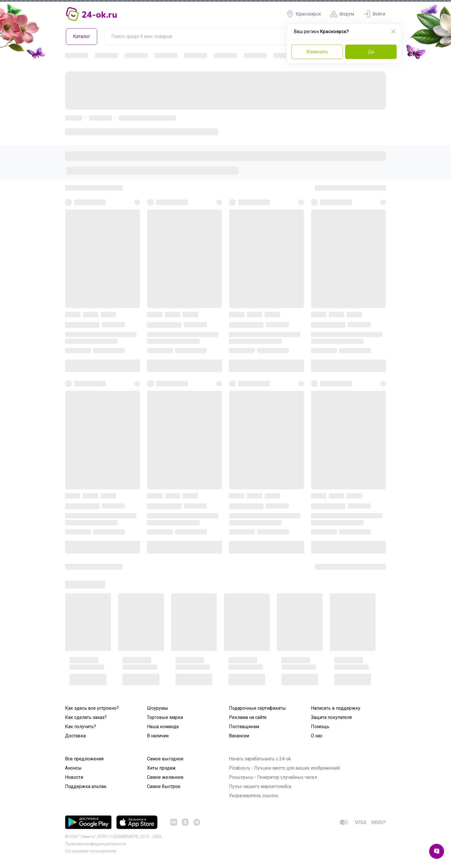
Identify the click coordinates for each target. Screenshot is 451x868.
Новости (74, 777)
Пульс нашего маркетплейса (260, 786)
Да (371, 52)
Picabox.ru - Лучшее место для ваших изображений (284, 768)
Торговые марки (165, 717)
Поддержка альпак (86, 786)
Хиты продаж (161, 768)
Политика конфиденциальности (95, 844)
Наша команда (163, 727)
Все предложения (84, 759)
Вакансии (239, 736)
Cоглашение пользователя (91, 851)
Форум (342, 14)
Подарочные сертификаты (257, 708)
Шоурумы (158, 708)
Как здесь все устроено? (92, 708)
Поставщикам (244, 727)
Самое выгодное (165, 759)
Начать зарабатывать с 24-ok (260, 759)
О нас (317, 736)
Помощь (320, 727)
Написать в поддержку (336, 708)
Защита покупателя (331, 717)
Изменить (317, 52)
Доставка (75, 736)
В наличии (158, 736)
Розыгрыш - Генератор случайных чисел (273, 777)
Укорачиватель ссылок (254, 796)
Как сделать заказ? (86, 717)
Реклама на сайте (248, 717)
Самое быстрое (164, 786)
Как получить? (81, 727)
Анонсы (73, 768)
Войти (374, 14)
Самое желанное (165, 777)
